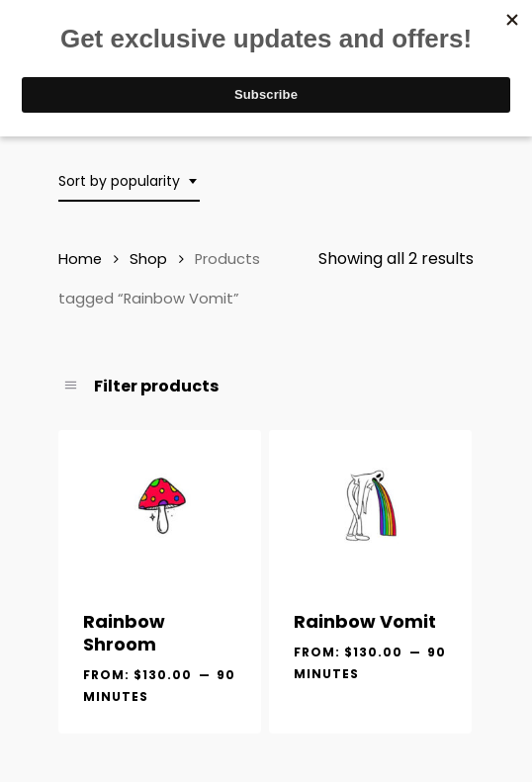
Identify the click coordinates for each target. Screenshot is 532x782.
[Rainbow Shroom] (160, 506)
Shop (148, 259)
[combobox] (129, 181)
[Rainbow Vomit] (370, 506)
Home (80, 259)
